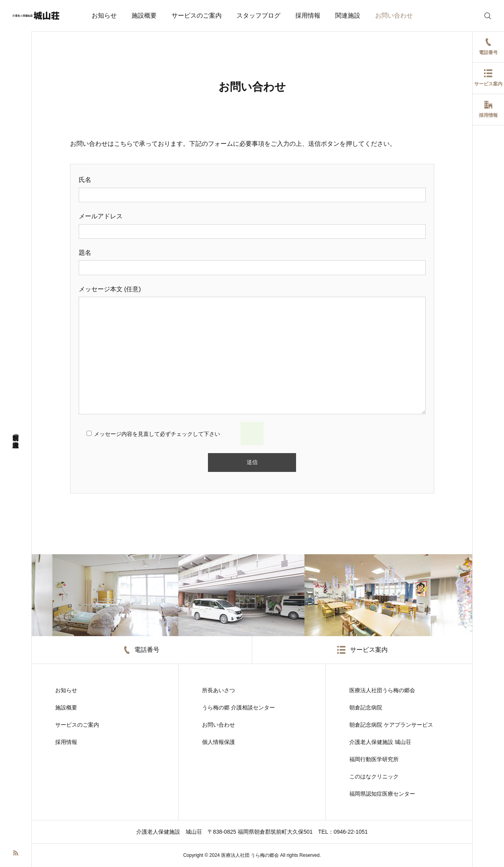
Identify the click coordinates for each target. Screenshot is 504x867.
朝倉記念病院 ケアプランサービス (391, 725)
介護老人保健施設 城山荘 (380, 742)
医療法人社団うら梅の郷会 (382, 690)
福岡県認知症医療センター (382, 794)
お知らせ (104, 15)
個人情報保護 (219, 742)
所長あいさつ (219, 690)
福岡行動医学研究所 (374, 759)
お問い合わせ (394, 15)
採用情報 (308, 15)
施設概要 (144, 15)
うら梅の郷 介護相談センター (238, 707)
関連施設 (348, 15)
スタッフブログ (258, 15)
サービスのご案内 (197, 15)
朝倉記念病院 (366, 707)
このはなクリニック (374, 776)
